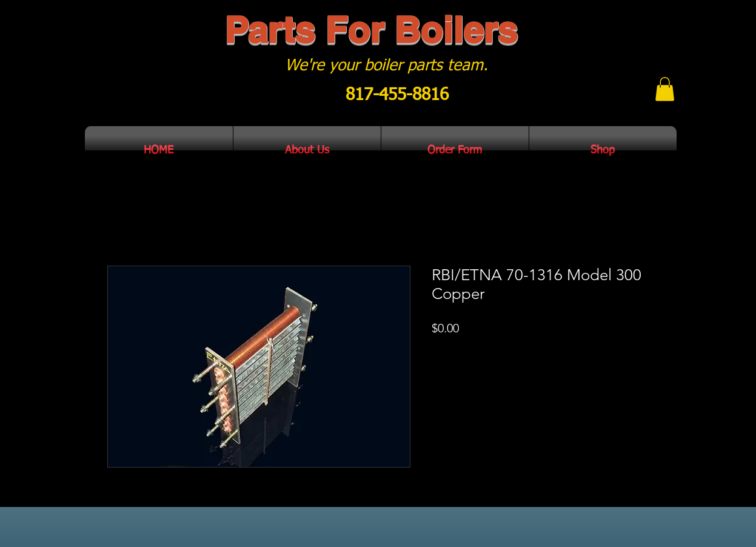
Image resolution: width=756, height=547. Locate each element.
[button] (665, 89)
